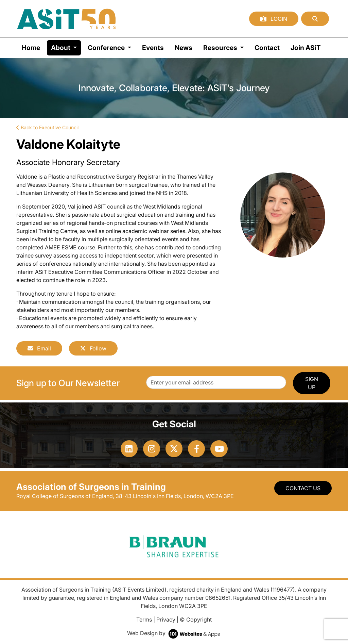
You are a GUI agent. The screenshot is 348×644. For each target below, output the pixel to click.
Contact (267, 48)
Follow (93, 348)
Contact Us (303, 488)
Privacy (166, 620)
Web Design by (174, 633)
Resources (221, 48)
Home (31, 48)
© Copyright (196, 620)
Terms (144, 620)
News (184, 48)
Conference (107, 48)
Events (153, 48)
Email (39, 348)
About (66, 47)
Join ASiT (306, 48)
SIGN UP (312, 383)
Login (274, 19)
